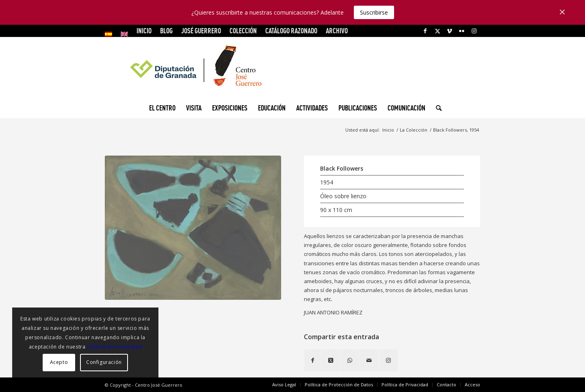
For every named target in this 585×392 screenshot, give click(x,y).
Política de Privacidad (114, 347)
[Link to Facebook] (425, 31)
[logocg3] (292, 67)
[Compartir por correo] (369, 360)
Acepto (59, 362)
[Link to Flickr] (462, 31)
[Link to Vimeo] (450, 31)
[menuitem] (111, 34)
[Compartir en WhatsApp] (350, 360)
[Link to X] (437, 31)
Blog (166, 31)
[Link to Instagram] (474, 31)
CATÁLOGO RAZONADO (291, 31)
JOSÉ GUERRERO (201, 31)
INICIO (144, 31)
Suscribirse (374, 12)
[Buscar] (436, 108)
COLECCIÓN (243, 31)
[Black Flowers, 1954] (193, 228)
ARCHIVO (337, 31)
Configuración (104, 362)
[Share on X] (331, 360)
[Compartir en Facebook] (313, 360)
